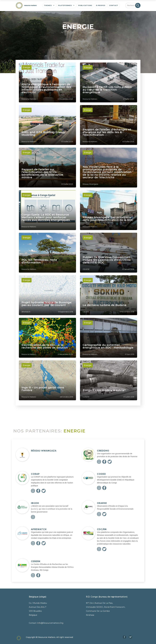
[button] (49, 5)
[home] (26, 6)
